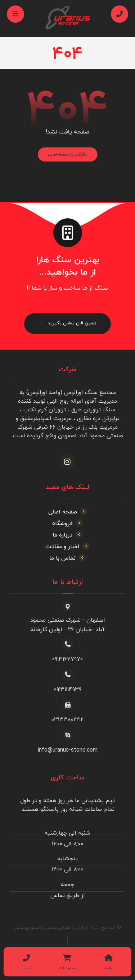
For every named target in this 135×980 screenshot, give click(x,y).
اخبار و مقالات (67, 547)
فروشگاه (67, 524)
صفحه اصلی (68, 512)
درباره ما (67, 535)
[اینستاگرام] (68, 462)
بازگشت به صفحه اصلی (68, 154)
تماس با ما (67, 558)
